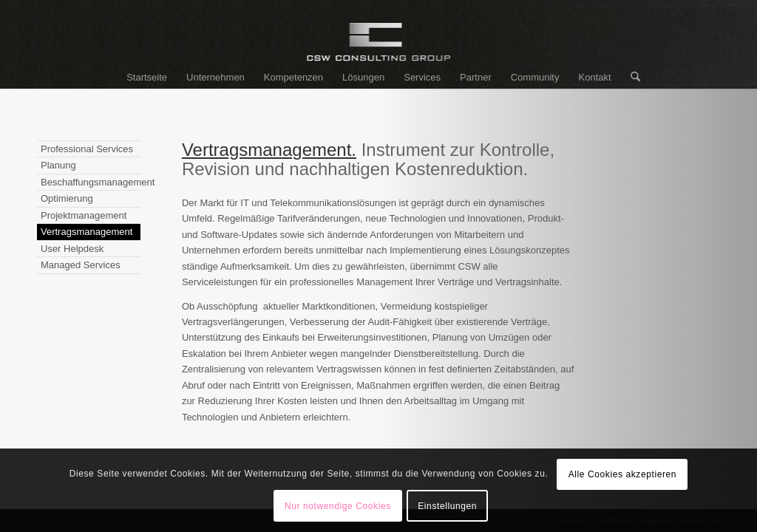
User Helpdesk (72, 249)
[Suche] (631, 78)
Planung (58, 165)
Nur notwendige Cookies (338, 506)
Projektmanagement (84, 215)
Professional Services (87, 149)
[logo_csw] (379, 48)
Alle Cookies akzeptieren (622, 474)
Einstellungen (447, 506)
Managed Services (81, 265)
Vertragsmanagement (86, 232)
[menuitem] (147, 78)
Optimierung (67, 198)
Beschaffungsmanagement (91, 182)
